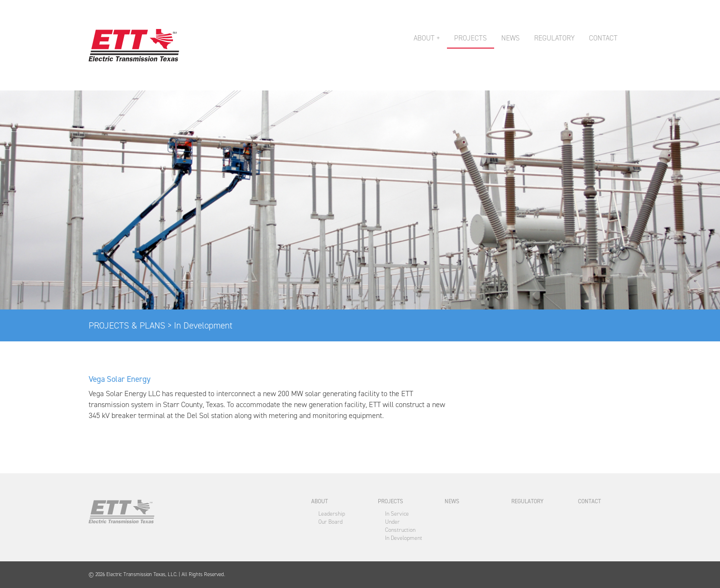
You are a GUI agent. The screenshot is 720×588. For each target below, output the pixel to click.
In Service (397, 514)
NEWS (511, 38)
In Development (404, 538)
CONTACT (603, 38)
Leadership (332, 514)
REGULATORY (554, 38)
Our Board (330, 522)
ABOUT (319, 501)
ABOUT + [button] (427, 38)
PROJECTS (471, 38)
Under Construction (400, 526)
